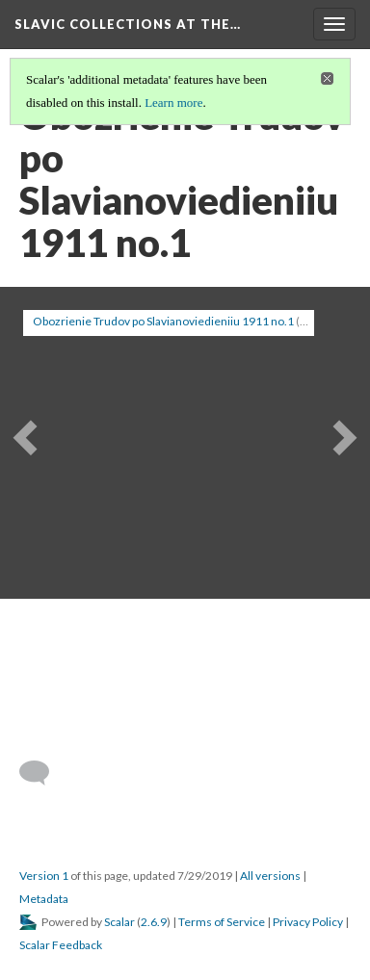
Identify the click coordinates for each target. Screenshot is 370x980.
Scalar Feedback (61, 945)
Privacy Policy (308, 922)
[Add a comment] (43, 773)
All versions (270, 876)
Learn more (173, 103)
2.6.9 (154, 922)
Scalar (119, 922)
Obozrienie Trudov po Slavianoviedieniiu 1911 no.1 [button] (163, 321)
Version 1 (44, 876)
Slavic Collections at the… (128, 24)
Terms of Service (222, 922)
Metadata (44, 899)
